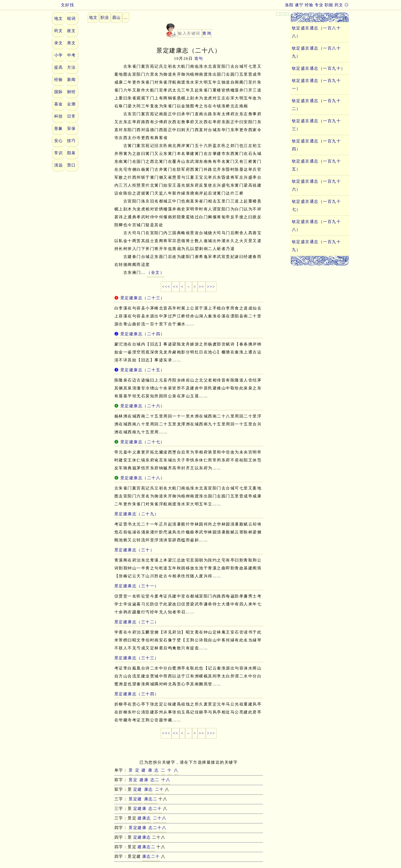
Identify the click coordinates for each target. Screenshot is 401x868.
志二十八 (157, 828)
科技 (59, 116)
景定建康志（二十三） (143, 298)
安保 (72, 128)
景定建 (135, 799)
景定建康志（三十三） (137, 658)
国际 (59, 92)
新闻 (72, 80)
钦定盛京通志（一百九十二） (317, 105)
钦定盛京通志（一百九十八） (317, 226)
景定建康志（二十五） (143, 370)
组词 (72, 18)
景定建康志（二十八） (143, 478)
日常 (72, 116)
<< (176, 287)
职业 (105, 18)
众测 (72, 104)
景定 (133, 780)
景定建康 (138, 828)
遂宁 (299, 5)
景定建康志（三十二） (137, 622)
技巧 (72, 141)
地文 (59, 18)
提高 (59, 67)
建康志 (144, 818)
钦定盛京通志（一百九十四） (317, 145)
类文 (72, 43)
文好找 (63, 5)
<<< (166, 287)
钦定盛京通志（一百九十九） (317, 246)
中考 (72, 55)
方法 (72, 67)
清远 (59, 165)
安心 (59, 141)
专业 (319, 5)
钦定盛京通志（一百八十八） (317, 32)
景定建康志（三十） (135, 550)
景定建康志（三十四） (137, 694)
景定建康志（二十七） (143, 442)
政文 (72, 31)
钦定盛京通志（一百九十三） (317, 125)
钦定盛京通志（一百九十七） (317, 205)
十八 (166, 780)
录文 (59, 43)
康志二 (151, 799)
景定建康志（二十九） (137, 514)
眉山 (117, 18)
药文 (339, 5)
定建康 (140, 809)
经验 (309, 5)
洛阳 (289, 5)
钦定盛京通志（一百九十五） (317, 165)
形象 (59, 128)
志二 (155, 780)
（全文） (155, 272)
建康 (144, 780)
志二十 (155, 809)
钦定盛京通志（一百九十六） (317, 185)
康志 (149, 789)
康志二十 (151, 856)
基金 (59, 104)
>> (202, 287)
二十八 (160, 818)
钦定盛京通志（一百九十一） (317, 85)
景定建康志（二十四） (143, 334)
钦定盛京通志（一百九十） (319, 68)
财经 (72, 92)
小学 (59, 55)
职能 (329, 5)
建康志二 (146, 847)
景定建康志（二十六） (143, 406)
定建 (138, 789)
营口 (72, 165)
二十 (160, 789)
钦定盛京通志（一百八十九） (317, 52)
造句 (199, 58)
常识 (59, 153)
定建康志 (142, 837)
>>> (211, 287)
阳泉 (72, 153)
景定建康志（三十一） (137, 586)
